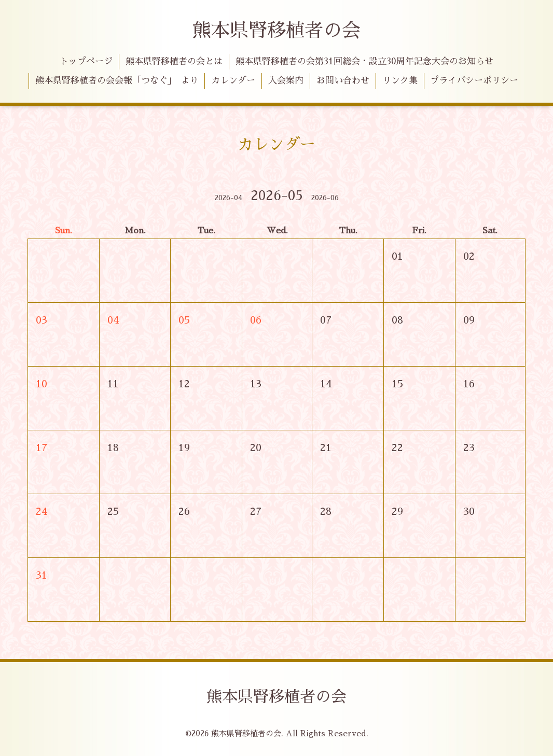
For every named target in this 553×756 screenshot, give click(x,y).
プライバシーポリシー (474, 81)
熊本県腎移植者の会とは (174, 61)
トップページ (86, 61)
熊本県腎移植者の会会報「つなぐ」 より (117, 81)
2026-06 (325, 198)
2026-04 (229, 198)
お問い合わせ (343, 81)
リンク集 (400, 81)
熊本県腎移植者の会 (276, 31)
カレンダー (233, 81)
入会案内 (286, 81)
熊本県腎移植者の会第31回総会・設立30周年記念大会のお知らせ (364, 61)
